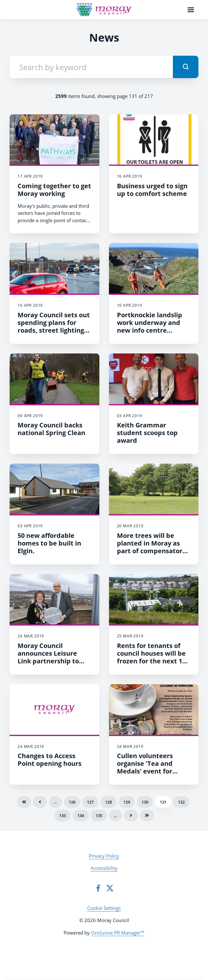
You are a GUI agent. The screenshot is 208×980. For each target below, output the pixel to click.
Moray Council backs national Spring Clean (51, 429)
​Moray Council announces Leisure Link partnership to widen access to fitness (54, 657)
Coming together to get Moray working (54, 190)
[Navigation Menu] (191, 10)
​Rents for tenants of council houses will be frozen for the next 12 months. (151, 657)
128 (108, 802)
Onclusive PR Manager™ (118, 933)
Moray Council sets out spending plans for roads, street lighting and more (54, 326)
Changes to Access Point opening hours (50, 760)
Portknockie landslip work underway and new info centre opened (150, 326)
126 (72, 802)
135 (99, 815)
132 (181, 802)
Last (147, 815)
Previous (40, 802)
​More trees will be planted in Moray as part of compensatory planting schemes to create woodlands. (151, 551)
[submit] (186, 67)
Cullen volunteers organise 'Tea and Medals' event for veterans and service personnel (150, 771)
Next (131, 815)
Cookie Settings (104, 908)
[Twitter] (110, 888)
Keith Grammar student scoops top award (147, 433)
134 (81, 815)
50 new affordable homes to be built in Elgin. (49, 543)
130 (145, 802)
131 (163, 802)
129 (127, 802)
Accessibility (104, 868)
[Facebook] (98, 888)
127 (90, 802)
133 (62, 815)
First (24, 802)
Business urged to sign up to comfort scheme (152, 190)
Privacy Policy (104, 856)
